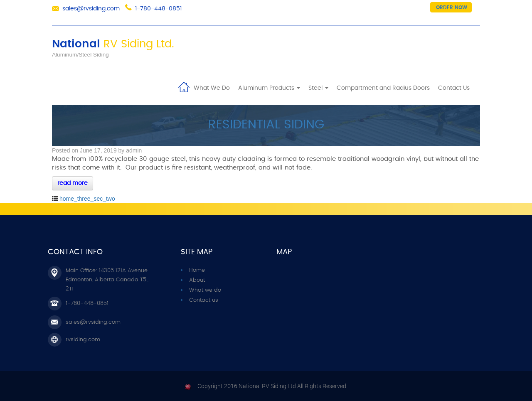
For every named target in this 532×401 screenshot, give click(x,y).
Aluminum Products (269, 88)
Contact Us (454, 88)
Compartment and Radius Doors (383, 88)
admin (134, 150)
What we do (205, 290)
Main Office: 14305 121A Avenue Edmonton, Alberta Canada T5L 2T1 (107, 280)
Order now (452, 7)
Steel (318, 88)
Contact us (204, 300)
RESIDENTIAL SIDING (266, 125)
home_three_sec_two (87, 199)
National (113, 44)
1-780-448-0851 (158, 9)
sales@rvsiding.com (91, 9)
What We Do (212, 88)
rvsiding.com (83, 340)
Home (184, 86)
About (197, 280)
